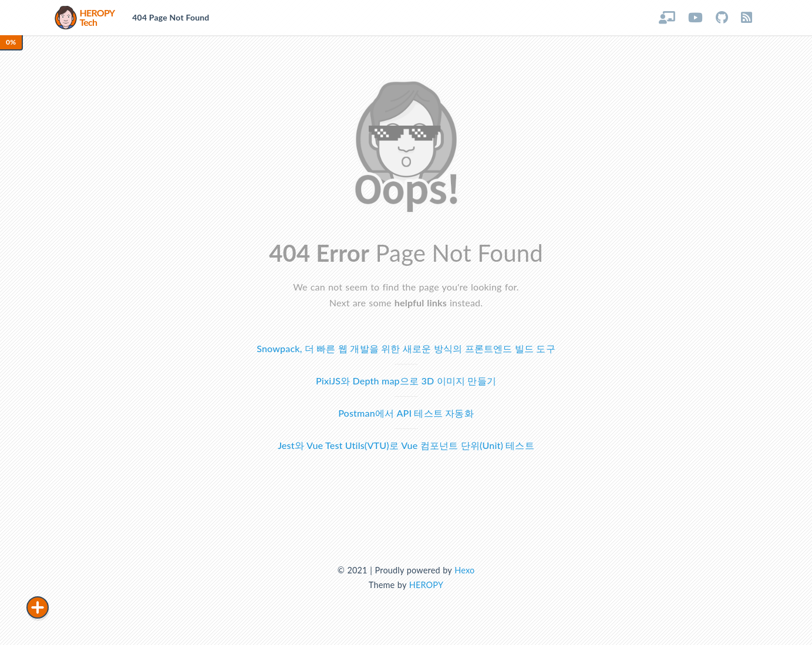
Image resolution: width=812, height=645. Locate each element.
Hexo (464, 570)
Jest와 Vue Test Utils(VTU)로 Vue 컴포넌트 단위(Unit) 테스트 (406, 445)
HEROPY (426, 585)
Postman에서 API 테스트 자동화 (406, 413)
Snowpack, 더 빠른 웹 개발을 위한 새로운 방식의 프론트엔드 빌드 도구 (406, 348)
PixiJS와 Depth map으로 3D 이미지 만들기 (406, 381)
